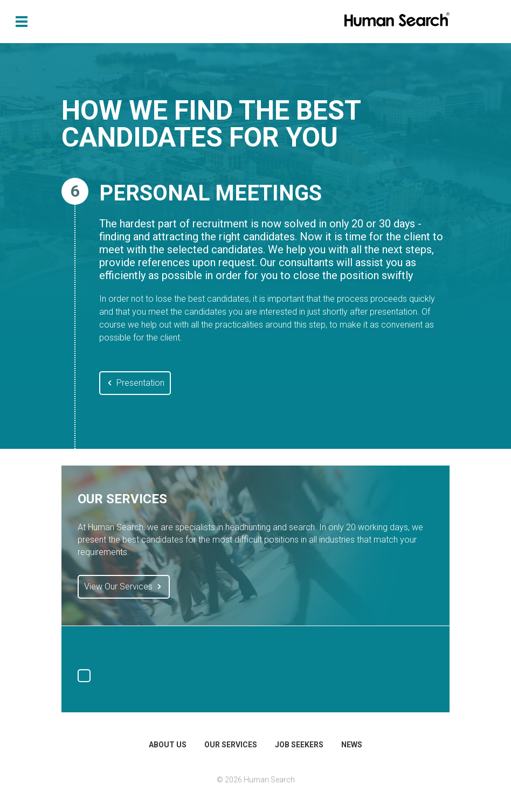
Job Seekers (299, 745)
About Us (168, 745)
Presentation (135, 383)
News (352, 745)
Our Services (231, 745)
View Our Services (124, 587)
